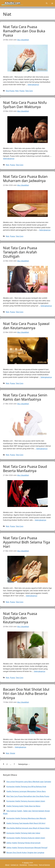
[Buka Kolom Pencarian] (47, 3)
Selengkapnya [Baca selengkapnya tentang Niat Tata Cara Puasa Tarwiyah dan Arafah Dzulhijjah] (46, 306)
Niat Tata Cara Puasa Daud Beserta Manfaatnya (25, 469)
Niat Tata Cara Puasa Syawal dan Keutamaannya (26, 326)
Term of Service (44, 865)
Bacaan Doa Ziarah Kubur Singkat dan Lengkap (25, 852)
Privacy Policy (33, 865)
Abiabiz (26, 863)
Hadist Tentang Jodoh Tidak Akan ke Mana (23, 806)
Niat (17, 91)
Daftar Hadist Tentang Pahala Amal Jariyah (23, 843)
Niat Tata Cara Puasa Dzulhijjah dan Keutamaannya (20, 618)
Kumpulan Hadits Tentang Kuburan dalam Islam (26, 838)
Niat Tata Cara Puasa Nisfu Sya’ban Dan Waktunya (25, 105)
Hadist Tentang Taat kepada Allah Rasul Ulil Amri (26, 823)
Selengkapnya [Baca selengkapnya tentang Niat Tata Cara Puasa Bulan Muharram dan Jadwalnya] (45, 230)
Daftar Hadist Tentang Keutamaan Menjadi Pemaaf (27, 848)
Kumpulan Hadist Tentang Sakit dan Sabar (23, 833)
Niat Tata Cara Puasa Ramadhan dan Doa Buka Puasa (24, 31)
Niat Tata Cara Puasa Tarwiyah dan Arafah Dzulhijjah (20, 252)
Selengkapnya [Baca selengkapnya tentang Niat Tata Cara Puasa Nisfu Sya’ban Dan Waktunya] (9, 158)
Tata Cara (29, 91)
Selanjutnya (24, 764)
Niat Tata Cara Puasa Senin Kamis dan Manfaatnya (25, 397)
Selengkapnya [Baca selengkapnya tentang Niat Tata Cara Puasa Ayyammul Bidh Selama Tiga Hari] (32, 596)
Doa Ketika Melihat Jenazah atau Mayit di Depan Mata (28, 828)
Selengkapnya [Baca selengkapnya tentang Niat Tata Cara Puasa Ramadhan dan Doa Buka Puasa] (33, 84)
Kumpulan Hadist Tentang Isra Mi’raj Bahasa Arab (26, 786)
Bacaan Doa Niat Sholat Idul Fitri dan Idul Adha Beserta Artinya (26, 694)
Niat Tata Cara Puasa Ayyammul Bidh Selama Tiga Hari (27, 542)
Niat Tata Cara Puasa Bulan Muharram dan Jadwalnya (25, 179)
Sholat (13, 753)
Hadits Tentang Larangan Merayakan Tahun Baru (26, 791)
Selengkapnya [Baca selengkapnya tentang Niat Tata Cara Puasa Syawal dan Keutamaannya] (46, 377)
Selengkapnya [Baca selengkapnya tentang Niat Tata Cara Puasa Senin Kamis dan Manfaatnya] (42, 449)
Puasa (22, 91)
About (7, 865)
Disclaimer (23, 865)
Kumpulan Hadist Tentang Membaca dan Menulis (26, 818)
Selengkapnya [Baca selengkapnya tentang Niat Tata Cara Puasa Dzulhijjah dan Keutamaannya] (40, 671)
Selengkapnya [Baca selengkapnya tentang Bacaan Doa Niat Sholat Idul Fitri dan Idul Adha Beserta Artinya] (20, 747)
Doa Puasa (10, 91)
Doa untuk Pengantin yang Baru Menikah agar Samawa (29, 782)
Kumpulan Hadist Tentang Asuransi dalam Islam (26, 801)
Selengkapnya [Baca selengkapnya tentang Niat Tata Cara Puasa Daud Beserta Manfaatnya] (40, 520)
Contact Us (14, 865)
